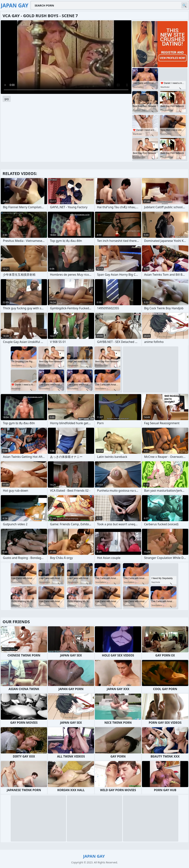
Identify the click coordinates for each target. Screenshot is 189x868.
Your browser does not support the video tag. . (66, 57)
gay (7, 99)
